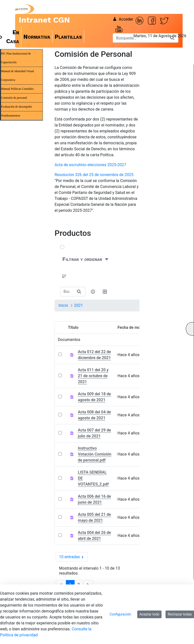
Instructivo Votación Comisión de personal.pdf (95, 454)
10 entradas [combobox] (73, 557)
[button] (64, 276)
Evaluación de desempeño (16, 107)
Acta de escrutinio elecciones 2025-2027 (90, 165)
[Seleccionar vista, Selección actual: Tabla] (105, 292)
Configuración (120, 614)
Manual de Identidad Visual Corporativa (17, 76)
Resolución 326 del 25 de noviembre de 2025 (94, 175)
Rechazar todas (180, 614)
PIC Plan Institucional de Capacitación (16, 58)
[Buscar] (79, 292)
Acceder (123, 19)
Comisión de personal (14, 98)
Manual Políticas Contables (17, 89)
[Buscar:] (67, 292)
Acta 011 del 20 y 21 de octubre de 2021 (93, 376)
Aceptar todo (149, 614)
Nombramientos (11, 116)
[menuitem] (13, 37)
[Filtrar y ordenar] (86, 259)
